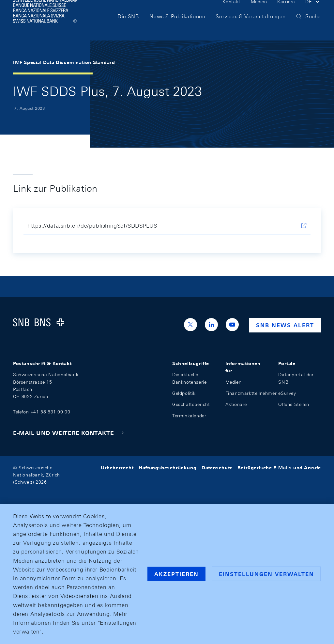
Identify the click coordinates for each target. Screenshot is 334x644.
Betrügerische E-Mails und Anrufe (279, 468)
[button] (313, 12)
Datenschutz (217, 468)
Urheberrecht (117, 468)
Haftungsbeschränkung (167, 468)
